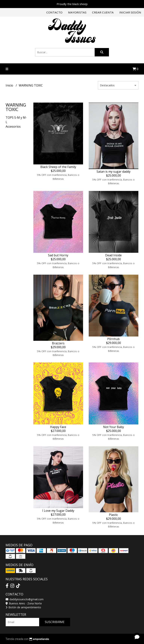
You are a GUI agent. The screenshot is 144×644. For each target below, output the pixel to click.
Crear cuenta (103, 12)
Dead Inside (113, 255)
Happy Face (58, 427)
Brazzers (58, 343)
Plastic (113, 515)
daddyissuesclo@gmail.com (25, 599)
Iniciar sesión (130, 12)
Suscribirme (55, 622)
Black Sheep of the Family (58, 167)
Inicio (10, 85)
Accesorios (13, 126)
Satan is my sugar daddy (114, 172)
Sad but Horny (58, 255)
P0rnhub (113, 339)
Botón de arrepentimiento (23, 607)
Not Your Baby (114, 427)
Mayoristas (77, 12)
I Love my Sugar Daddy (58, 511)
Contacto (54, 12)
